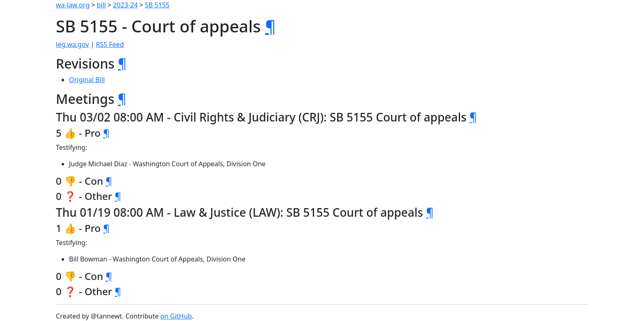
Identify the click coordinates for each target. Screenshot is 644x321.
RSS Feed (110, 44)
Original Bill (87, 80)
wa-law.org (73, 5)
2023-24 (125, 5)
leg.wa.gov (72, 44)
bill (101, 5)
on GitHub (176, 316)
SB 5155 (157, 5)
